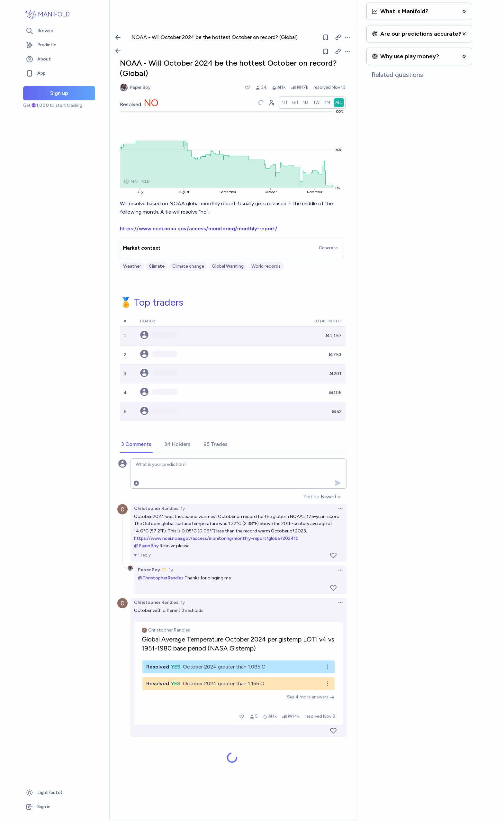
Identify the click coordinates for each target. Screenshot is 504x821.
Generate (328, 248)
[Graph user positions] (271, 103)
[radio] (284, 103)
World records (266, 266)
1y (183, 508)
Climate (157, 266)
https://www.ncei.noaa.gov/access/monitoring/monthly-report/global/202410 (216, 538)
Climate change (188, 266)
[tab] (136, 445)
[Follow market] (326, 51)
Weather (132, 266)
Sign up (59, 93)
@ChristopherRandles (161, 578)
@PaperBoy (146, 546)
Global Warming (228, 266)
